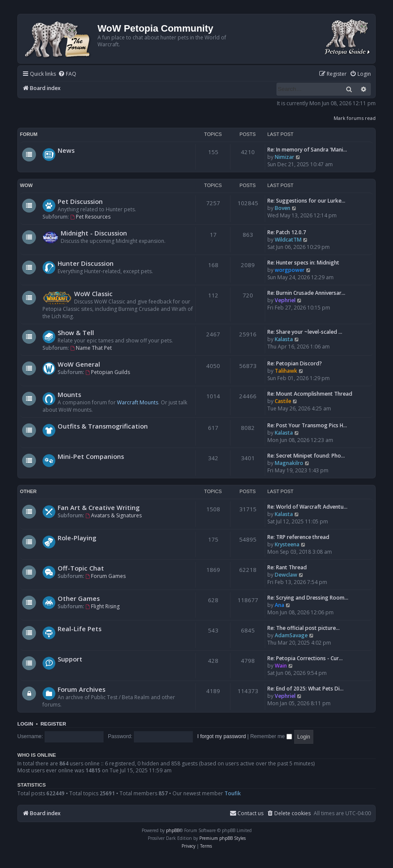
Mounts (69, 394)
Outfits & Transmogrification (103, 426)
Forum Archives (81, 689)
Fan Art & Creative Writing (99, 507)
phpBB (173, 830)
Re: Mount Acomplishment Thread (310, 394)
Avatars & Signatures (114, 515)
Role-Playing (77, 538)
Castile (283, 401)
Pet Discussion (80, 201)
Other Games (79, 598)
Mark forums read (355, 118)
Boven (283, 208)
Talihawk (286, 371)
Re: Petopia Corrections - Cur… (305, 658)
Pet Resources (90, 217)
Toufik (233, 793)
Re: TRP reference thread (298, 537)
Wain (281, 666)
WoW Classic (93, 294)
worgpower (290, 270)
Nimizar (284, 157)
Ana (279, 605)
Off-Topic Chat (81, 568)
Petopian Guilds (108, 372)
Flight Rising (102, 606)
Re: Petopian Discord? (295, 363)
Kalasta (284, 339)
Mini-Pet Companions (91, 456)
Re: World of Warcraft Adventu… (307, 507)
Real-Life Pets (80, 629)
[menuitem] (67, 74)
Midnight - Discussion (94, 233)
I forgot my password (221, 736)
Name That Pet (91, 348)
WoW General (79, 364)
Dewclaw (286, 575)
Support (70, 659)
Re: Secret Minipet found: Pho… (306, 456)
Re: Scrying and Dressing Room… (308, 598)
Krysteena (287, 544)
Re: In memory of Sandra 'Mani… (307, 150)
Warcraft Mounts (138, 402)
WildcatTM (288, 240)
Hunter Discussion (86, 263)
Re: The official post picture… (304, 628)
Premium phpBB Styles (222, 838)
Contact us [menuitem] (247, 813)
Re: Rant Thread (287, 567)
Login (25, 724)
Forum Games (106, 576)
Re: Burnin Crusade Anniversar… (306, 293)
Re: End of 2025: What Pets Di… (305, 689)
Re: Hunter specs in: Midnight (303, 263)
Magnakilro (289, 463)
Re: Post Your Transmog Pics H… (307, 425)
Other (28, 491)
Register (53, 724)
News (66, 150)
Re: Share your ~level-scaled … (305, 332)
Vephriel (285, 300)
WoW (26, 185)
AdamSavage (291, 635)
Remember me (271, 736)
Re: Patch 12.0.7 (287, 232)
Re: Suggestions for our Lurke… (306, 201)
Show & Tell (76, 332)
